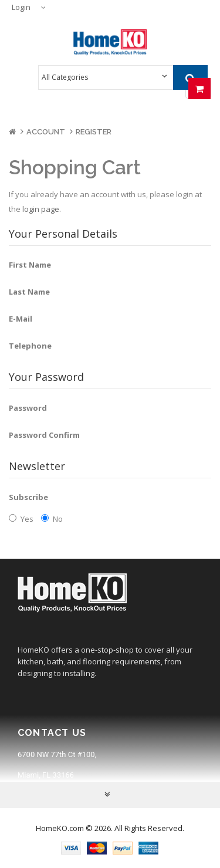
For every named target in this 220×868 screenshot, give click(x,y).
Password (28, 408)
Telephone (30, 346)
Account (46, 132)
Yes (21, 519)
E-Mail (21, 319)
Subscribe (28, 497)
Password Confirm (44, 435)
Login (21, 7)
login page (41, 209)
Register (94, 132)
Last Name (29, 292)
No (52, 519)
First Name (30, 265)
